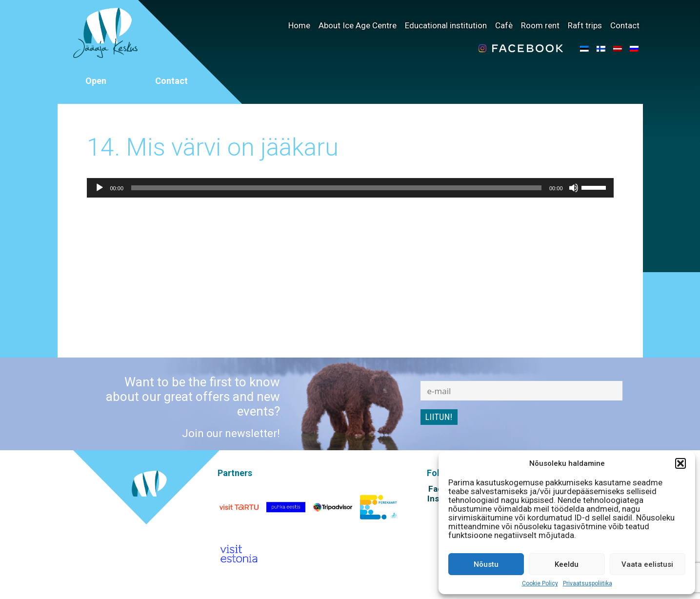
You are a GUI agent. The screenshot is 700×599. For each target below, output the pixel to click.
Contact (625, 25)
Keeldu (567, 564)
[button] (680, 463)
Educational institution (446, 25)
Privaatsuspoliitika (588, 583)
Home (299, 25)
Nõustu (486, 564)
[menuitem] (584, 48)
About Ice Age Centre (358, 25)
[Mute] (574, 188)
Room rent (540, 25)
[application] (350, 188)
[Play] (100, 188)
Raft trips (585, 25)
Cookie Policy (540, 583)
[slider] (336, 188)
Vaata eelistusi (647, 564)
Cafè (504, 25)
